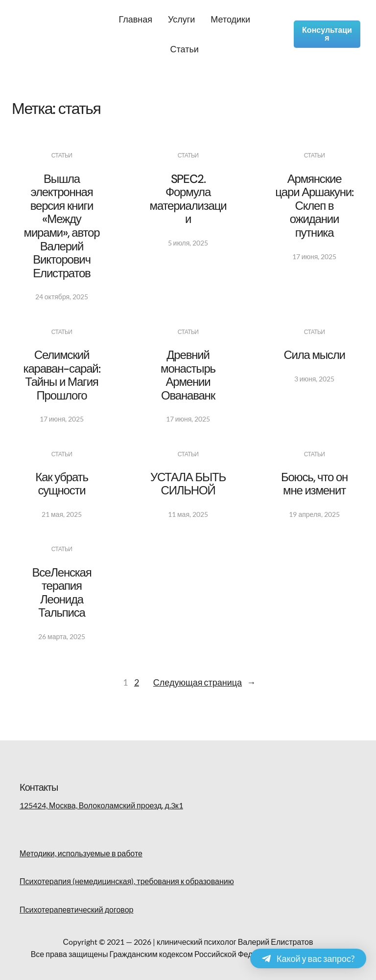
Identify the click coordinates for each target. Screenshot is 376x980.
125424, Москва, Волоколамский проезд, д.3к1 (101, 805)
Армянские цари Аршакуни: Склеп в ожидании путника (314, 206)
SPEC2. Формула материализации (188, 199)
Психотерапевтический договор (76, 909)
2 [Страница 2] (137, 682)
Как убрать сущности (62, 484)
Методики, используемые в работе (81, 853)
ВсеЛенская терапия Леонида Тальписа (61, 593)
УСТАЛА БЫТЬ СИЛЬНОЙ (188, 484)
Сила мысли (314, 355)
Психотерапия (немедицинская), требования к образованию (127, 881)
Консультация (327, 34)
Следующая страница (204, 682)
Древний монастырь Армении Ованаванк (188, 375)
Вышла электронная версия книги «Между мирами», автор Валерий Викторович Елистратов (62, 226)
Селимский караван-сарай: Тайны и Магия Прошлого (62, 375)
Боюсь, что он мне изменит (314, 484)
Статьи (62, 155)
